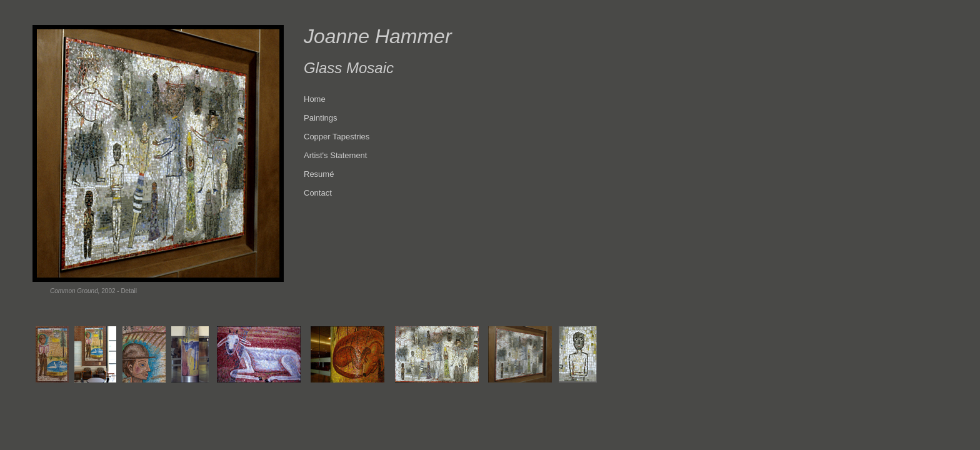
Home (315, 99)
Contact (318, 193)
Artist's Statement (335, 155)
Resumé (319, 174)
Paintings (320, 118)
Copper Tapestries (337, 137)
